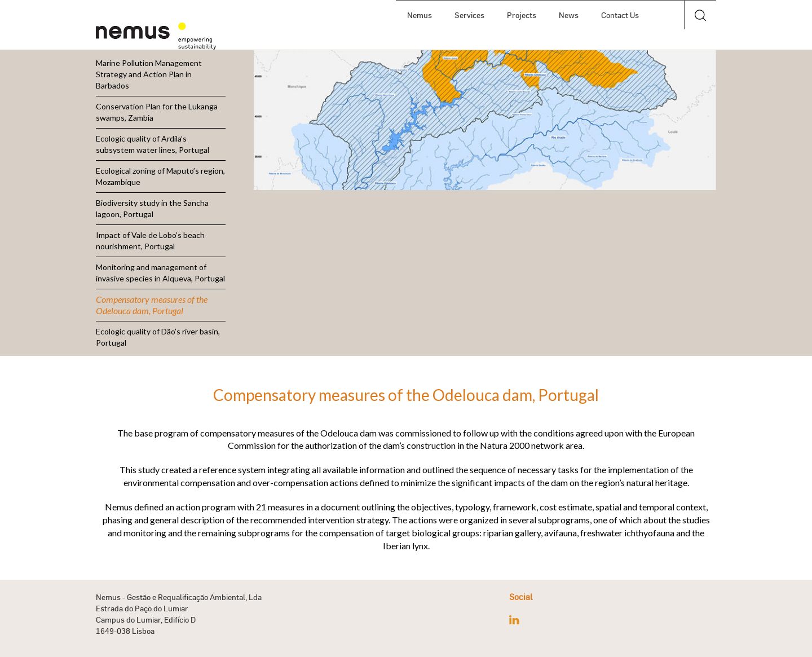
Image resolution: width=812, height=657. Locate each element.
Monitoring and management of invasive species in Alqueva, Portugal (160, 273)
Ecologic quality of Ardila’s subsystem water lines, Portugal (153, 144)
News (569, 15)
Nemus (420, 15)
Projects (522, 15)
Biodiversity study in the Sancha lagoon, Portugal (152, 208)
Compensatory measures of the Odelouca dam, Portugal (152, 305)
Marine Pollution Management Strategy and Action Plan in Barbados (149, 74)
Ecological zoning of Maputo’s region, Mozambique (160, 176)
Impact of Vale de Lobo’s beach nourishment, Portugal (150, 241)
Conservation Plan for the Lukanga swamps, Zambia (157, 112)
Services (469, 15)
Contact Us (620, 15)
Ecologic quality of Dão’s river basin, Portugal (158, 337)
